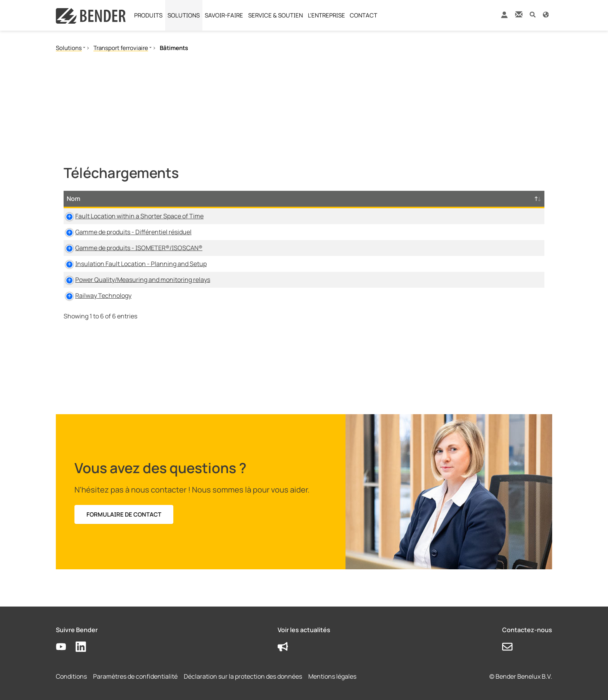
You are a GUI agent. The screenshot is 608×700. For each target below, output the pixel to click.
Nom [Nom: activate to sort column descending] (73, 199)
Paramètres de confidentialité (135, 676)
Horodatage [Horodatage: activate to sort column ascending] (436, 199)
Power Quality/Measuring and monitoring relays (134, 280)
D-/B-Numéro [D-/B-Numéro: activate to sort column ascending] (500, 199)
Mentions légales (332, 676)
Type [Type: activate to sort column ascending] (248, 199)
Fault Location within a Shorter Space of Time (131, 216)
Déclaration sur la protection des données (243, 676)
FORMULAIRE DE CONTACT (124, 514)
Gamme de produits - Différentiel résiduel (125, 232)
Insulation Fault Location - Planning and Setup (132, 264)
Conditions (71, 676)
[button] (533, 14)
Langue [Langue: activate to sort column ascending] (384, 199)
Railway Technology (95, 296)
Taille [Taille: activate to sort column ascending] (343, 199)
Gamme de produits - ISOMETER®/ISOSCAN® (130, 248)
